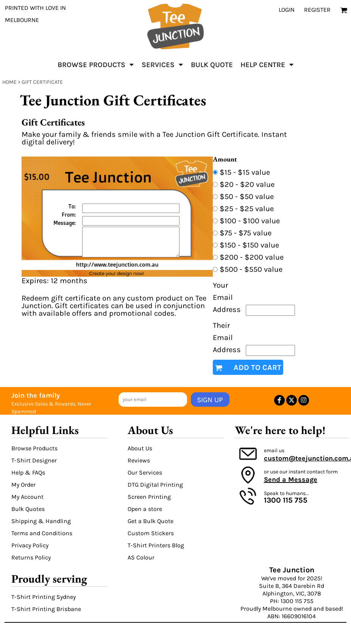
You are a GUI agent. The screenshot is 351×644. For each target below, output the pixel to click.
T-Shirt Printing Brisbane (46, 609)
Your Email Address (227, 297)
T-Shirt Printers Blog (156, 545)
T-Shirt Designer (34, 460)
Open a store (145, 509)
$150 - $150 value (249, 245)
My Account (27, 497)
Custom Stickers (151, 533)
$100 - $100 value (250, 221)
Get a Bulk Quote (151, 521)
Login (287, 10)
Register (317, 10)
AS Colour (141, 557)
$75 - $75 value (246, 233)
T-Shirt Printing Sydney (44, 597)
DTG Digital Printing (155, 485)
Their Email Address (227, 338)
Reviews (139, 460)
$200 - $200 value (252, 257)
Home (9, 82)
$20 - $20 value (247, 184)
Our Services (145, 472)
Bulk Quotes (28, 509)
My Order (23, 485)
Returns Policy (31, 557)
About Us (140, 448)
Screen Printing (149, 497)
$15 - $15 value (245, 172)
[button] (96, 64)
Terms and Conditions (42, 533)
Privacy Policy (30, 545)
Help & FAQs (28, 472)
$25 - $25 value (247, 209)
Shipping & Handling (41, 521)
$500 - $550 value (251, 269)
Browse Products (34, 448)
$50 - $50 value (247, 197)
